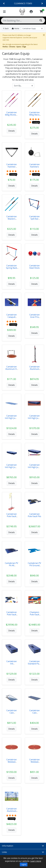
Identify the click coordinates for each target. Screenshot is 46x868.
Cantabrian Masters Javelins (12, 219)
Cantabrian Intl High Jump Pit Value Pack (34, 467)
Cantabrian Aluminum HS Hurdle (12, 369)
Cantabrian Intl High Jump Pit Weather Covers (34, 419)
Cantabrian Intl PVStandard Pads (12, 665)
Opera (19, 47)
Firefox (5, 47)
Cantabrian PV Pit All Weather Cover (12, 567)
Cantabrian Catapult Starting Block (12, 317)
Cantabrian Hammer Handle (12, 167)
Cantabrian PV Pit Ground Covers (34, 565)
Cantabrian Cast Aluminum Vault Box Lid (34, 714)
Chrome (12, 47)
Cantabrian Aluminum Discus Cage (12, 811)
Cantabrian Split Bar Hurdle (34, 219)
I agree (24, 864)
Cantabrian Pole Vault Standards (12, 516)
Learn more (36, 861)
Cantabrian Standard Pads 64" (34, 664)
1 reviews (36, 122)
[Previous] (4, 4)
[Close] (44, 35)
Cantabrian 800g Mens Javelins (34, 115)
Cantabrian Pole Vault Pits (34, 515)
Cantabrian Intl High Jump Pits (12, 467)
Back (6, 28)
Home (15, 28)
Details (12, 131)
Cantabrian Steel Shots (34, 267)
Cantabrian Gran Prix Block (34, 317)
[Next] (42, 4)
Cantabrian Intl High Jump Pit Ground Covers (12, 419)
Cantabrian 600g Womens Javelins (12, 115)
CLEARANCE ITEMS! (23, 3)
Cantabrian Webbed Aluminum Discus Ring (12, 763)
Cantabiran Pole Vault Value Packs (12, 615)
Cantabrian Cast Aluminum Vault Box (12, 714)
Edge (24, 47)
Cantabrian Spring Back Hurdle (12, 268)
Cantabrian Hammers (34, 166)
